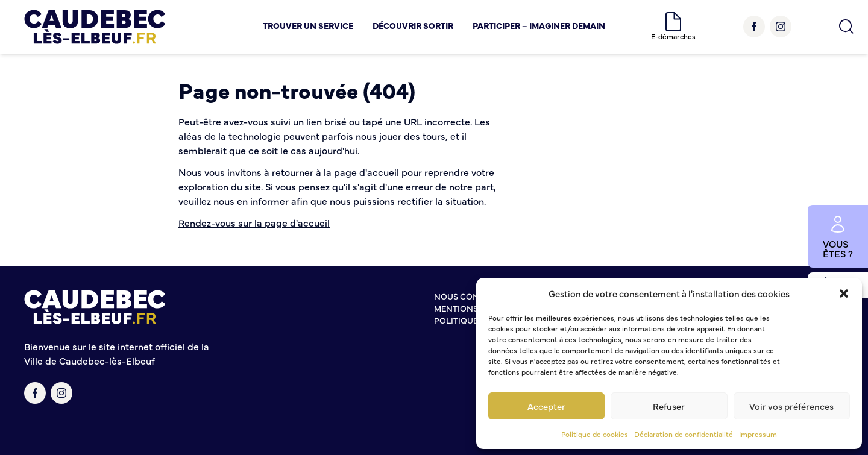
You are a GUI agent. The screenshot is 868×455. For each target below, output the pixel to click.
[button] (844, 293)
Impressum (758, 434)
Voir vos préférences (791, 406)
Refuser (669, 406)
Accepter (546, 406)
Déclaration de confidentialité (684, 434)
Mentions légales (475, 308)
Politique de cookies (595, 434)
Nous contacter (472, 296)
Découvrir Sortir (413, 25)
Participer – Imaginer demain (539, 25)
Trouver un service (308, 25)
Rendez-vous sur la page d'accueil (254, 222)
